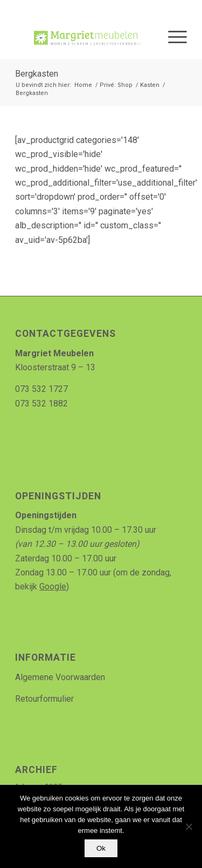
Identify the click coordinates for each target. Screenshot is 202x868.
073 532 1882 (41, 404)
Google (53, 586)
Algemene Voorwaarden (60, 677)
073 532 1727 (41, 389)
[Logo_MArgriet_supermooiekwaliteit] (84, 37)
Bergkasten (37, 74)
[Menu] (172, 37)
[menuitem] (172, 37)
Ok (101, 848)
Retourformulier (44, 699)
